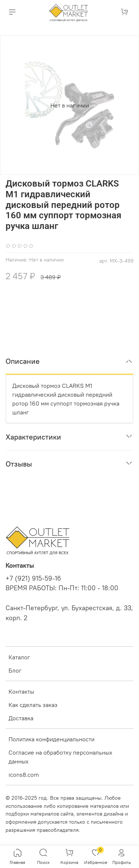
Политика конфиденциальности (52, 739)
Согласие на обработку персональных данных (60, 757)
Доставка (21, 718)
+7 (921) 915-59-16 (33, 578)
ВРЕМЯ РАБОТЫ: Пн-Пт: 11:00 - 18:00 (62, 588)
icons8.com (24, 775)
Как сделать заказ (33, 705)
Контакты (21, 691)
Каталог (19, 657)
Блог (15, 670)
